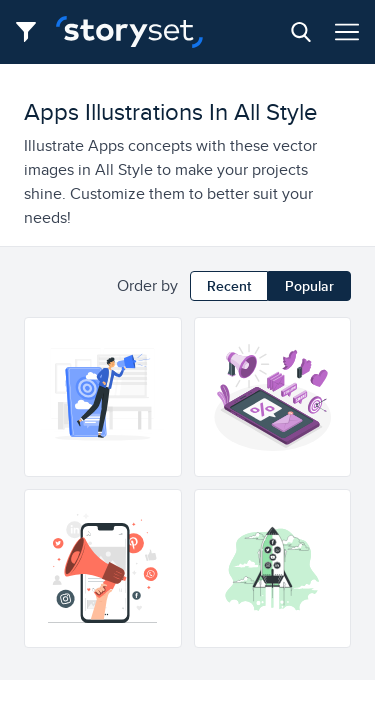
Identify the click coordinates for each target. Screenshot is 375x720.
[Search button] (301, 32)
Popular (309, 286)
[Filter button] (32, 32)
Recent (229, 286)
